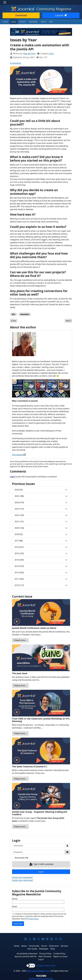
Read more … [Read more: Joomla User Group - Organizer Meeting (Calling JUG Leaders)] (20, 827)
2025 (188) (19, 496)
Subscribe (18, 924)
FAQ (51, 22)
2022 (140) (19, 515)
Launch (61, 15)
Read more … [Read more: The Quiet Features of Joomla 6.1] (20, 779)
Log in (41, 872)
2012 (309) (19, 573)
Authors (23, 22)
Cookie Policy (59, 954)
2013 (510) (19, 566)
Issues (14, 22)
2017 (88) (19, 541)
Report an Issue (60, 956)
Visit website (18, 455)
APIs (13, 314)
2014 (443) (19, 560)
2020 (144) (19, 528)
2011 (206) (19, 579)
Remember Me (22, 858)
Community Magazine (41, 9)
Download (21, 15)
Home (5, 22)
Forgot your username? (23, 880)
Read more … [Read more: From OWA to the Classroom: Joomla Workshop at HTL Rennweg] (20, 733)
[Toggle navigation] (5, 2)
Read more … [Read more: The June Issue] (20, 686)
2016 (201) (19, 547)
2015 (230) (19, 553)
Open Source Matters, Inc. (38, 971)
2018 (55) (19, 534)
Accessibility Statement (27, 954)
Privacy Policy (33, 919)
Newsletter (33, 22)
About (43, 22)
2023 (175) (19, 509)
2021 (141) (19, 522)
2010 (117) (19, 585)
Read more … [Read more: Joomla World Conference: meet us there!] (20, 640)
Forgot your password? (22, 877)
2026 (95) (19, 490)
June (51, 54)
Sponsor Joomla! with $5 (25, 956)
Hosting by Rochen (41, 979)
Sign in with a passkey (41, 864)
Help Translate (45, 956)
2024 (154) (19, 502)
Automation (25, 314)
